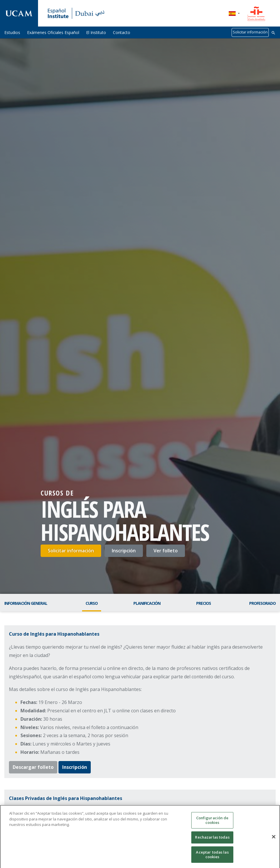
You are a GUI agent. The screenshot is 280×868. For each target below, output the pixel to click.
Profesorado (262, 603)
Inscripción (124, 551)
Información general (26, 603)
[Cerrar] (274, 840)
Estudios (12, 32)
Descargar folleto (33, 767)
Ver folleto (166, 551)
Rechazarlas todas (212, 841)
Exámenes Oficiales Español (53, 32)
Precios (204, 603)
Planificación (147, 603)
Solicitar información (250, 32)
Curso (92, 603)
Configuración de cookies (212, 824)
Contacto (122, 32)
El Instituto (96, 32)
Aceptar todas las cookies (212, 858)
